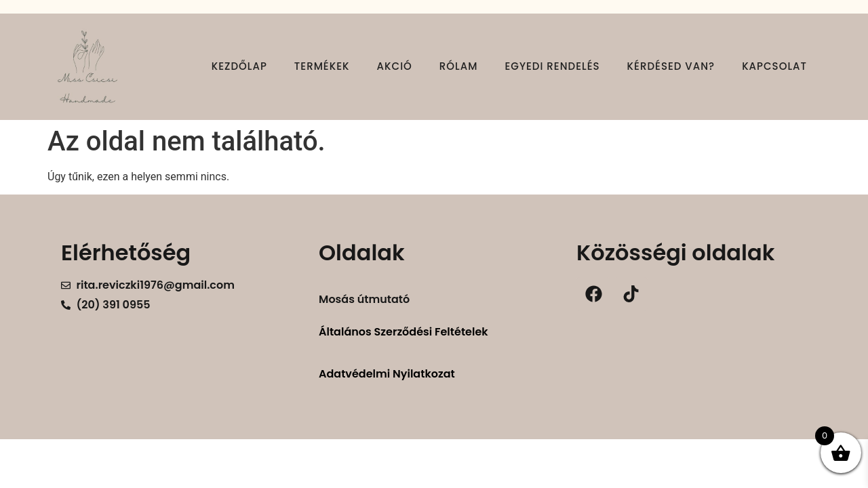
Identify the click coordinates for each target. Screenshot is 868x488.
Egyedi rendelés (552, 66)
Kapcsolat (774, 66)
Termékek (322, 66)
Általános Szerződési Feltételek (403, 332)
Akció (395, 66)
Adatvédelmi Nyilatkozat (387, 374)
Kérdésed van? (671, 66)
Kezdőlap (239, 66)
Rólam (459, 66)
